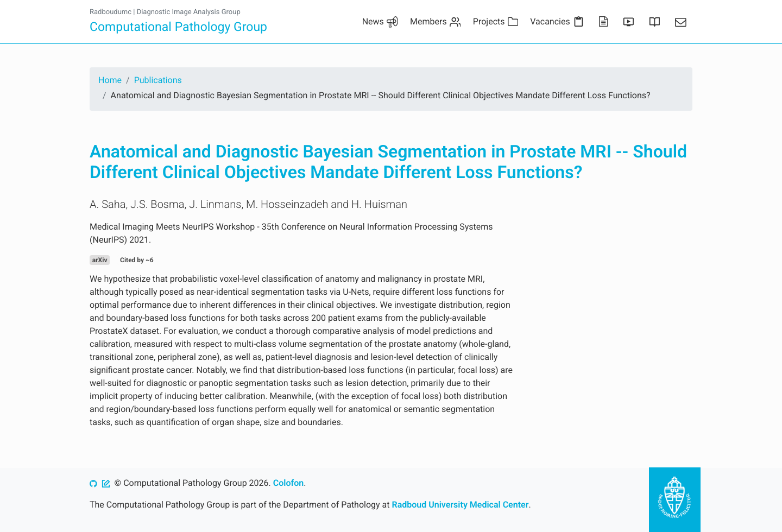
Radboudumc (111, 12)
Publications (158, 80)
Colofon (288, 483)
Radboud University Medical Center (461, 505)
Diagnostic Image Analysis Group (189, 12)
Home (110, 80)
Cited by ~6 (137, 260)
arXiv (100, 260)
